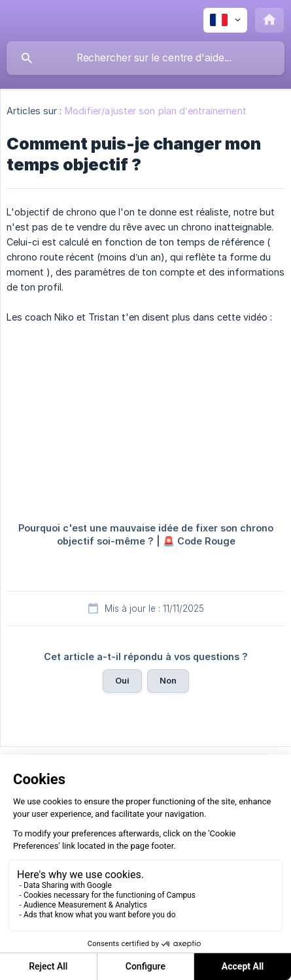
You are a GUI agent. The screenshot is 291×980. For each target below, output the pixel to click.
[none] (225, 20)
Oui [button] (122, 680)
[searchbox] (145, 58)
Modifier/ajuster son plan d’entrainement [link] (156, 111)
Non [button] (168, 680)
